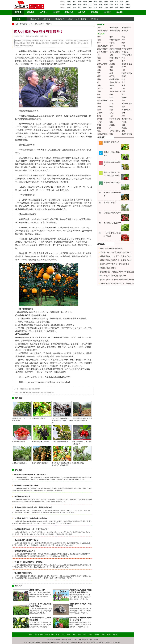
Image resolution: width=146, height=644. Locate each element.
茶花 (123, 85)
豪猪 (111, 95)
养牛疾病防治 (115, 131)
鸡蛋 (111, 98)
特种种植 (107, 12)
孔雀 (99, 98)
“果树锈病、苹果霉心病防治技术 (26, 486)
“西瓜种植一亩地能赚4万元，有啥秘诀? (29, 562)
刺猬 (111, 110)
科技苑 (80, 642)
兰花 (111, 104)
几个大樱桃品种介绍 (19, 442)
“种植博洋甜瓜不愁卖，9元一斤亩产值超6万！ (31, 529)
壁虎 (69, 5)
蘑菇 (80, 7)
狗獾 (117, 7)
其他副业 (120, 12)
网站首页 (18, 12)
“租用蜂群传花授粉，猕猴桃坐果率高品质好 (30, 518)
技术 (27, 223)
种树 (85, 7)
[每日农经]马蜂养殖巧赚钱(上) (112, 249)
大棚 (106, 7)
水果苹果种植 (94, 19)
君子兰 (124, 67)
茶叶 (112, 7)
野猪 (123, 91)
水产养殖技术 (102, 52)
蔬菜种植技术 (102, 49)
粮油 (90, 7)
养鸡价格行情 (102, 134)
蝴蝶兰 (124, 76)
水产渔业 (43, 12)
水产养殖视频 (115, 119)
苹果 (99, 76)
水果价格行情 (34, 19)
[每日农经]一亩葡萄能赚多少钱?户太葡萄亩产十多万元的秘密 (62, 420)
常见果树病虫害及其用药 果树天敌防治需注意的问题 (37, 393)
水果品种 (70, 19)
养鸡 (90, 2)
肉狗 (99, 128)
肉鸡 (99, 116)
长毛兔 (100, 122)
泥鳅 (122, 2)
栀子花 (112, 76)
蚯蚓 (106, 5)
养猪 (69, 2)
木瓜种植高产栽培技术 (112, 223)
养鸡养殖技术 (115, 52)
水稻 (99, 125)
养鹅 (123, 88)
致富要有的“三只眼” (37, 590)
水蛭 (117, 5)
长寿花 (124, 128)
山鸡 (123, 116)
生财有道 (94, 642)
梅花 (99, 131)
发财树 (124, 98)
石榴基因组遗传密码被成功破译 (30, 389)
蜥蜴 (75, 5)
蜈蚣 (101, 5)
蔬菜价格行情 (102, 64)
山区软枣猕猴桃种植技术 (60, 442)
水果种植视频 (81, 19)
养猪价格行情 (127, 73)
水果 (75, 7)
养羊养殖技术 (127, 55)
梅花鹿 (112, 85)
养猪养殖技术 (102, 46)
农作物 (112, 43)
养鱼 (101, 2)
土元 (90, 5)
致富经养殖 (66, 642)
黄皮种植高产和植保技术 (40, 463)
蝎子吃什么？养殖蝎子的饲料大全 (113, 276)
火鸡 (99, 107)
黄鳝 (117, 2)
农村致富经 (23, 24)
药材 (96, 7)
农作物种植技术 (115, 49)
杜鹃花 (112, 64)
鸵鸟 (123, 79)
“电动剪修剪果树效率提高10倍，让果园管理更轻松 (33, 507)
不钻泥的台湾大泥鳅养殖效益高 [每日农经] (117, 284)
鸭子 (99, 73)
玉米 (123, 95)
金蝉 (122, 5)
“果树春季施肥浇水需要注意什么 (26, 540)
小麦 (111, 116)
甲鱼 (123, 101)
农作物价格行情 (115, 91)
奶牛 (99, 61)
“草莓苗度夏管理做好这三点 (24, 551)
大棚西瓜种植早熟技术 (19, 463)
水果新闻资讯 (59, 19)
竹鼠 (112, 5)
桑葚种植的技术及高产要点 (41, 442)
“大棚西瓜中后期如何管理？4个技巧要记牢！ (31, 475)
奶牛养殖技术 (102, 101)
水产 (99, 43)
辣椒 (111, 134)
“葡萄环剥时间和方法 (22, 496)
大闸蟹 (100, 119)
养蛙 (112, 2)
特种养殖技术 (115, 79)
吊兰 (123, 125)
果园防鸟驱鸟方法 (78, 463)
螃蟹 (123, 131)
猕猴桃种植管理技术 (39, 418)
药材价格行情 (115, 58)
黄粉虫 (128, 5)
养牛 (75, 2)
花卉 (101, 7)
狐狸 (85, 5)
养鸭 (96, 2)
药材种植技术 (127, 110)
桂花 (111, 101)
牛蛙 (99, 95)
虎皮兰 (112, 125)
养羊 (80, 2)
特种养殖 (56, 12)
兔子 (99, 55)
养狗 (85, 2)
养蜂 (127, 2)
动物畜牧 (31, 12)
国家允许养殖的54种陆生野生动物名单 (115, 264)
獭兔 (111, 122)
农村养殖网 (37, 642)
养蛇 (80, 5)
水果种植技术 (47, 19)
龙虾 (99, 85)
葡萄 (111, 107)
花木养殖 (94, 12)
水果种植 (82, 12)
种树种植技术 (115, 40)
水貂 (99, 91)
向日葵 (124, 122)
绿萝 (123, 107)
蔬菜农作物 (69, 12)
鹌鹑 (99, 70)
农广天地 (87, 642)
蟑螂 (122, 7)
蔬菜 (69, 7)
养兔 (106, 2)
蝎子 (96, 5)
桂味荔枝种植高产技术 (112, 213)
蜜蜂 (111, 67)
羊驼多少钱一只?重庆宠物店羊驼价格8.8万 (116, 252)
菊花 (111, 61)
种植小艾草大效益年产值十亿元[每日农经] (116, 260)
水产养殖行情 (127, 104)
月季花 (100, 88)
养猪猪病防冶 (115, 82)
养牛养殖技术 (127, 49)
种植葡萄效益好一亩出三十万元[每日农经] (116, 256)
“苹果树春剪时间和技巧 (23, 573)
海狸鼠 (128, 7)
